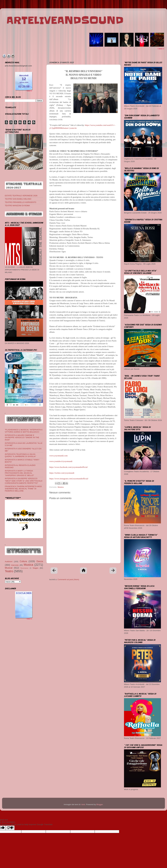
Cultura (23, 561)
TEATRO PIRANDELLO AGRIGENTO (21, 202)
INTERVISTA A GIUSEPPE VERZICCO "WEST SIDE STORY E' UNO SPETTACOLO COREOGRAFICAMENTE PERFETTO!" (24, 481)
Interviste (15, 565)
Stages (36, 568)
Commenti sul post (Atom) (68, 579)
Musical (9, 568)
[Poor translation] (10, 828)
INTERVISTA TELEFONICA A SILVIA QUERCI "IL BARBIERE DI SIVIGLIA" (20, 455)
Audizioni (9, 561)
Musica (61, 487)
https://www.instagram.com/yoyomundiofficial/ (69, 479)
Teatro (9, 571)
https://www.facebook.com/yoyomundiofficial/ (69, 467)
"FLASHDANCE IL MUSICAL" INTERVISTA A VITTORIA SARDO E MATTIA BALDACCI (24, 431)
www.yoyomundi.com (58, 456)
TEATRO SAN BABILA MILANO (18, 199)
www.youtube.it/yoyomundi (61, 461)
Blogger (100, 804)
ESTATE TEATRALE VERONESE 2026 (21, 196)
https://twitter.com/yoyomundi (62, 473)
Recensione (24, 568)
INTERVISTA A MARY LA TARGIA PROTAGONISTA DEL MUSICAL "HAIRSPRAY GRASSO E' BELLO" (19, 473)
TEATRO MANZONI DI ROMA (17, 206)
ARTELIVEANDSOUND (65, 20)
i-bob (83, 804)
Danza (40, 561)
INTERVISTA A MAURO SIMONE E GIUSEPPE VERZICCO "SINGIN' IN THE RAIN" (22, 437)
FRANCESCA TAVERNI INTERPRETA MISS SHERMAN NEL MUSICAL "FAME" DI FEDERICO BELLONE (23, 489)
